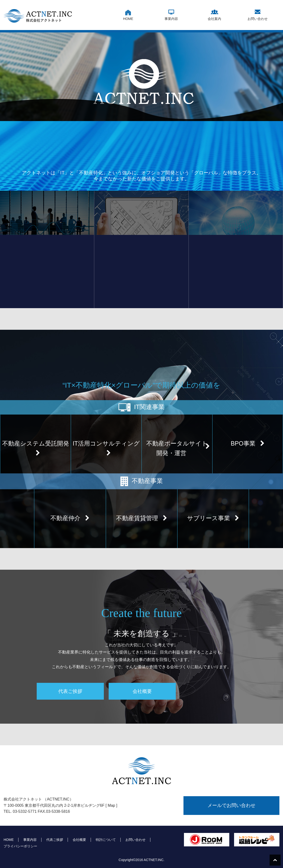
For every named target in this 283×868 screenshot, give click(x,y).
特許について (106, 840)
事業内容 (171, 19)
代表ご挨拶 (70, 691)
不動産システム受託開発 (36, 448)
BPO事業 (248, 443)
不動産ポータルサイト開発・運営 (178, 448)
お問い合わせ (258, 19)
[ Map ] (111, 805)
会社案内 (214, 19)
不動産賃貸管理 (142, 518)
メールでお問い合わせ (231, 805)
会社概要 (142, 691)
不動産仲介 (70, 518)
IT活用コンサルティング (106, 448)
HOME (128, 19)
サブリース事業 (213, 518)
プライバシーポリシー (20, 846)
